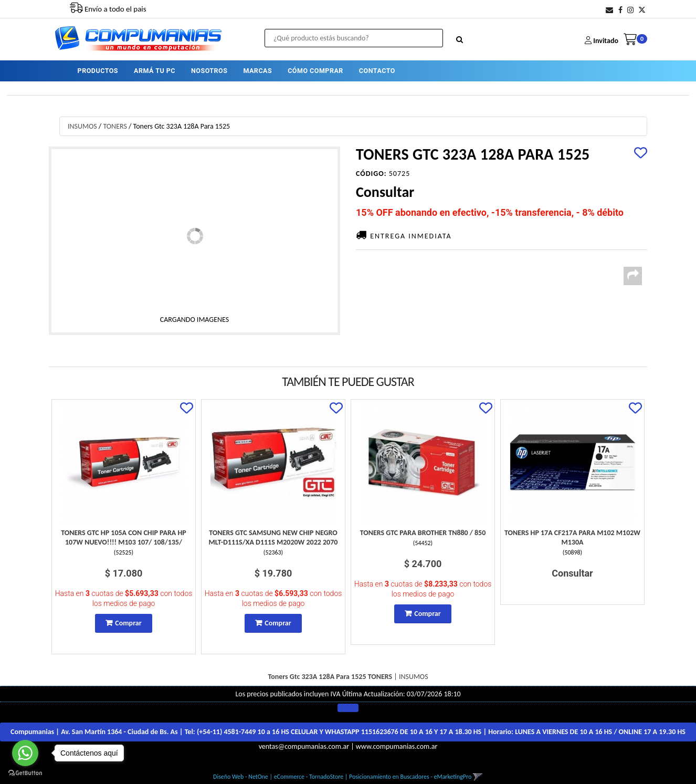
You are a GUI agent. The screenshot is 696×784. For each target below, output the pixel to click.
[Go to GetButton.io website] (25, 773)
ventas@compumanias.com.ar (304, 746)
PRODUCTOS (98, 71)
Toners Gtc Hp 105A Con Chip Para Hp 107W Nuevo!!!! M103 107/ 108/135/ (124, 537)
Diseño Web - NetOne (241, 777)
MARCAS (257, 71)
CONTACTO (377, 71)
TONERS (115, 126)
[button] (609, 10)
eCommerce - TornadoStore (309, 777)
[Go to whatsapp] (25, 753)
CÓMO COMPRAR (315, 71)
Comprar (128, 623)
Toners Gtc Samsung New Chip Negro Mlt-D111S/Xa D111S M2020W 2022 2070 (273, 537)
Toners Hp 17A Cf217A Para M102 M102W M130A (572, 537)
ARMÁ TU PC (155, 71)
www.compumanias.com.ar (397, 746)
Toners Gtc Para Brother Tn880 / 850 (423, 533)
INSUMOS (82, 126)
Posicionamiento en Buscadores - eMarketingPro (410, 777)
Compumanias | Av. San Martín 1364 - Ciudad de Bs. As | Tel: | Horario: (348, 732)
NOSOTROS (209, 71)
